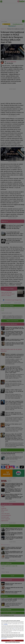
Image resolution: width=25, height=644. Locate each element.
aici (14, 629)
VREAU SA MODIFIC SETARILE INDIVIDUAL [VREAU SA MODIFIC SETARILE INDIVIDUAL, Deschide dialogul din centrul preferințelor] (12, 642)
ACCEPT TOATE (12, 641)
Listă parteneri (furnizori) (4, 638)
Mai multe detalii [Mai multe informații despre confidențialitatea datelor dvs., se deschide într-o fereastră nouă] (6, 624)
